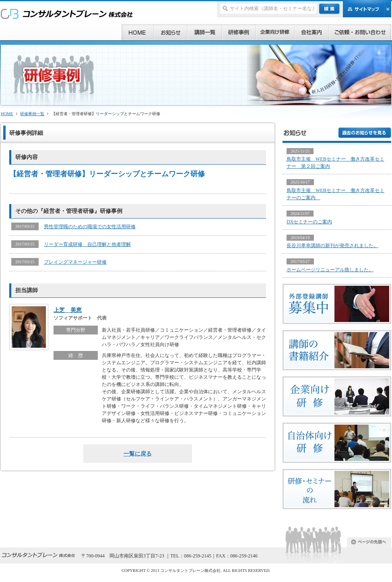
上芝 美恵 (68, 310)
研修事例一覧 (32, 114)
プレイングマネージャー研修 (75, 262)
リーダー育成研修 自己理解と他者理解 (87, 244)
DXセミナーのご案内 (309, 222)
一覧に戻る (138, 454)
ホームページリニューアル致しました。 (330, 270)
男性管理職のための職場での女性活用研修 (90, 227)
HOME (7, 114)
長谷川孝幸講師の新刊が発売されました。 (332, 246)
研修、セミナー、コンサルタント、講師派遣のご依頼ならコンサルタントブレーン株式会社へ (67, 13)
